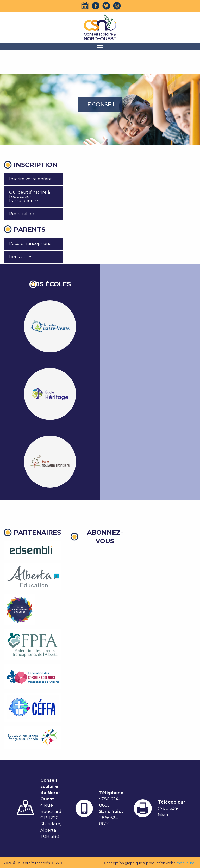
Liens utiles (21, 257)
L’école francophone (30, 244)
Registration (22, 214)
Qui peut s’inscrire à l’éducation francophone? (30, 196)
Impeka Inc (185, 863)
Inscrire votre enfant (30, 179)
